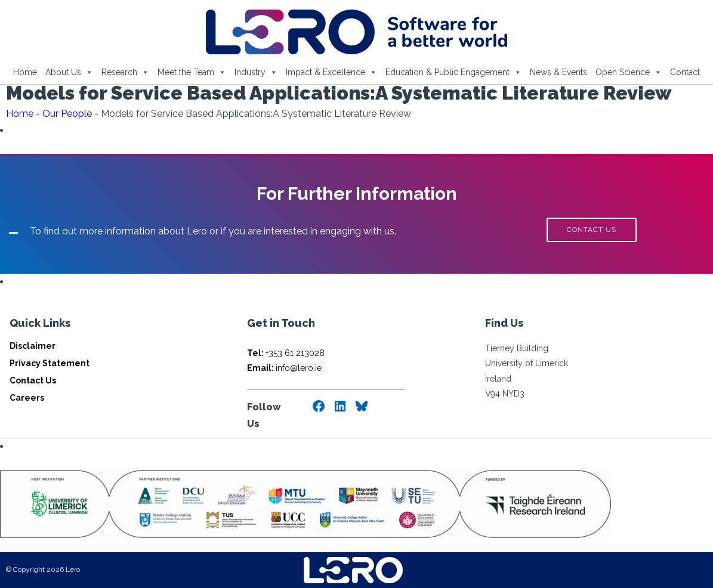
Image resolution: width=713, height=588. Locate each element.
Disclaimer (33, 346)
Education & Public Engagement (453, 72)
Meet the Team (192, 72)
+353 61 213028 (286, 353)
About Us (69, 72)
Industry (256, 72)
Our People (67, 114)
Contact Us (33, 380)
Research (125, 72)
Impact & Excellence (331, 72)
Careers (27, 398)
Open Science (629, 72)
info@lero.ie (284, 368)
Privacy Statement (50, 363)
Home (25, 72)
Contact (685, 72)
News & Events (558, 72)
